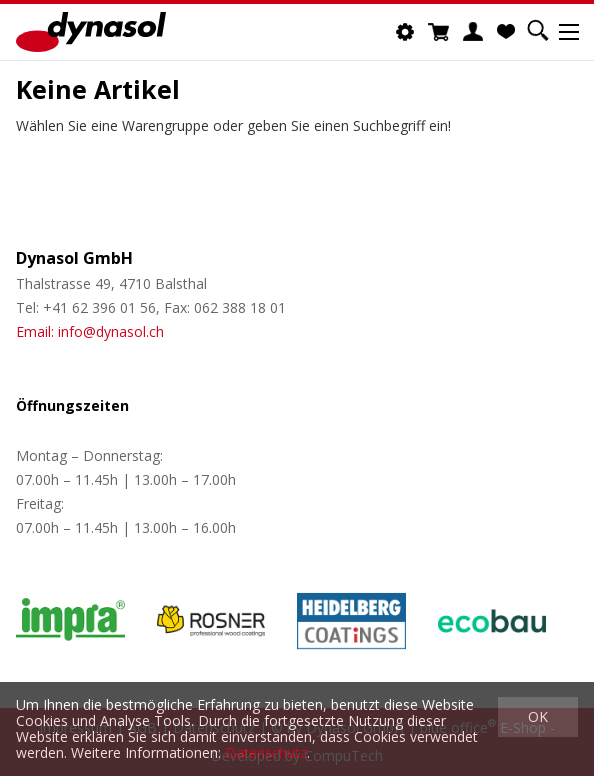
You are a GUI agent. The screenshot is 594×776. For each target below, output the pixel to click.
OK (538, 716)
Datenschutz (266, 752)
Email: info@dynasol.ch (90, 331)
